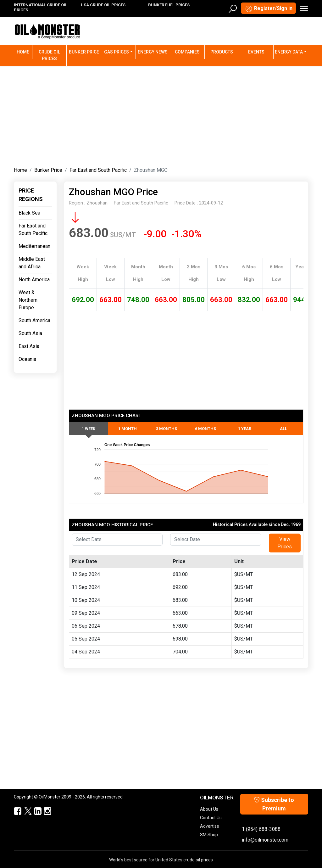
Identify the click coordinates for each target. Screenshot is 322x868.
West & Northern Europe (28, 300)
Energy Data (289, 52)
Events (256, 52)
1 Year (245, 429)
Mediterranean (34, 246)
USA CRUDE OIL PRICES (103, 5)
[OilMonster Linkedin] (35, 811)
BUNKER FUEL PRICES (169, 5)
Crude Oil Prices (49, 55)
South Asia (30, 333)
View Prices (285, 543)
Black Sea (29, 213)
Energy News (153, 52)
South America (34, 320)
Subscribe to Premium (274, 804)
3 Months (167, 429)
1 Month (128, 429)
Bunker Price (84, 52)
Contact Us (211, 818)
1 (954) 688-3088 (261, 829)
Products (222, 52)
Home (24, 51)
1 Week (89, 429)
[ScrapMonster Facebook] (15, 811)
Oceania (27, 359)
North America (34, 280)
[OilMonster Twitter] (25, 811)
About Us (209, 809)
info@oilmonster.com (265, 840)
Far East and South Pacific (98, 170)
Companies (187, 52)
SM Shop (209, 835)
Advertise (210, 826)
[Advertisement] (161, 115)
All (283, 429)
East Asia (29, 346)
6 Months (205, 429)
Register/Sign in (268, 9)
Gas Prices (117, 52)
